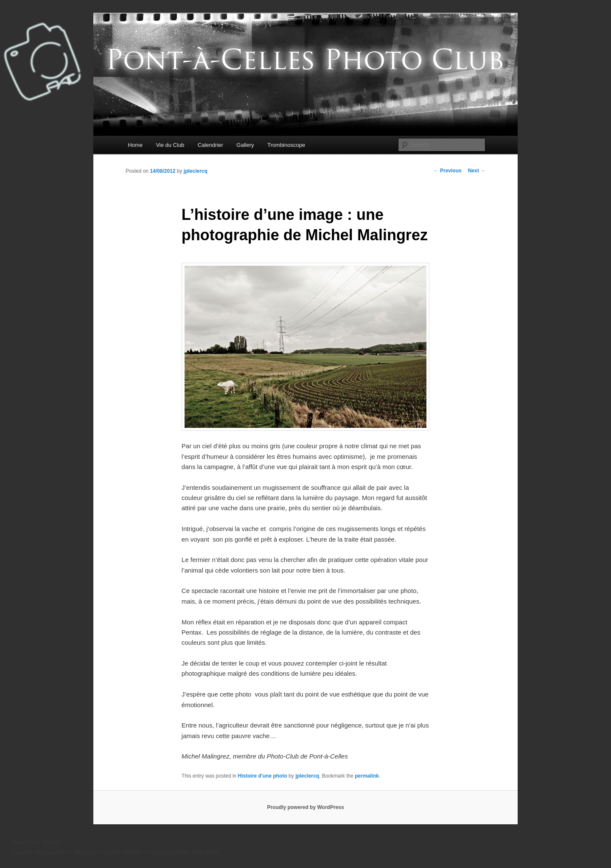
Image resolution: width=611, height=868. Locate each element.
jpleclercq (196, 171)
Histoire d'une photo (263, 776)
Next (477, 171)
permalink (367, 776)
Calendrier (210, 145)
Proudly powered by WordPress (305, 807)
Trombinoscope (286, 145)
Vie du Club (170, 145)
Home (135, 145)
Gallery (245, 145)
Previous (448, 171)
